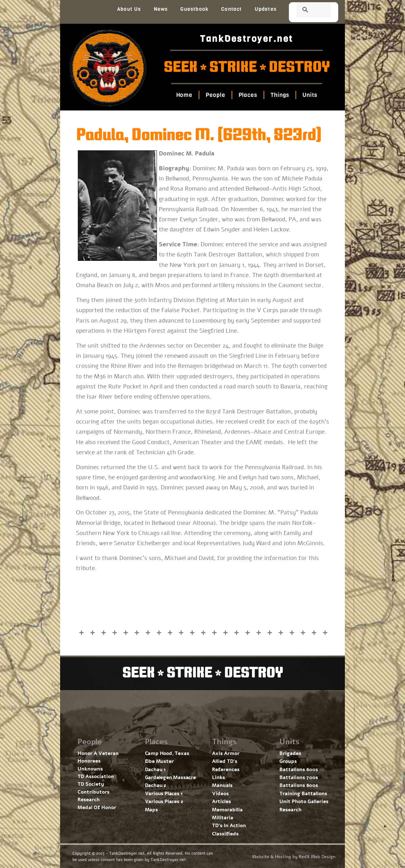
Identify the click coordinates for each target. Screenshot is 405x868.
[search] (306, 10)
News (161, 9)
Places (248, 95)
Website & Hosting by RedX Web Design (294, 857)
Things (280, 95)
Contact (231, 9)
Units (310, 95)
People (215, 95)
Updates (266, 9)
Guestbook (194, 9)
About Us (129, 9)
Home (184, 95)
